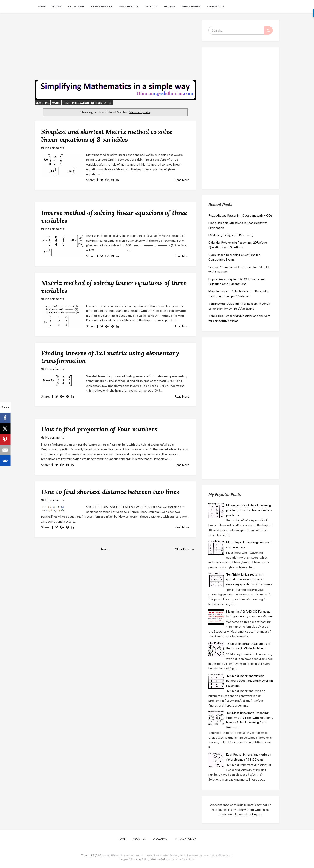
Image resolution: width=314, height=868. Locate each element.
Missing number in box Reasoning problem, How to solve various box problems (249, 510)
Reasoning (76, 6)
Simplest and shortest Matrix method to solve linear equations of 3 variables (107, 136)
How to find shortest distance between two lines (110, 492)
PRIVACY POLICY (186, 839)
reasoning (43, 103)
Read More (182, 180)
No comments (55, 148)
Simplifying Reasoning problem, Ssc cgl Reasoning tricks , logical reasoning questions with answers (169, 855)
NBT (145, 859)
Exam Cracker (102, 6)
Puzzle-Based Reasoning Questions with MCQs (240, 215)
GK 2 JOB (151, 6)
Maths (57, 6)
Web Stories (191, 6)
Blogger (257, 814)
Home (42, 6)
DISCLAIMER (161, 839)
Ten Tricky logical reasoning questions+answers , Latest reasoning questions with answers (249, 579)
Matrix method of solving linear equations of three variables (114, 287)
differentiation (102, 103)
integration (81, 103)
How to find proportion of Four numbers (99, 429)
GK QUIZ (170, 6)
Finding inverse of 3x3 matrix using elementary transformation (110, 357)
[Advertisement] (115, 50)
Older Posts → (185, 549)
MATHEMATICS (129, 6)
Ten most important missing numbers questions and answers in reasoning (250, 681)
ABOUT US (139, 839)
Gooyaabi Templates (183, 859)
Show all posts (140, 112)
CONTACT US (216, 6)
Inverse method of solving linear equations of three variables (114, 217)
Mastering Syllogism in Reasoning (231, 235)
